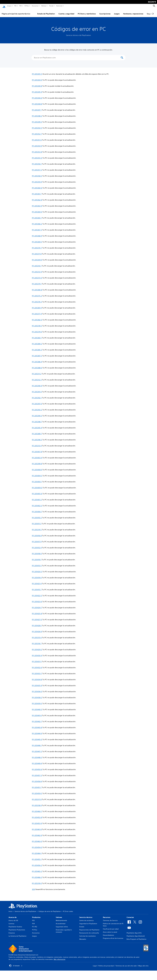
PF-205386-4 (37, 360)
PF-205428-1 (37, 624)
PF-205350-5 (37, 126)
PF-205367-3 (37, 228)
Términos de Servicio (110, 918)
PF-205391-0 (37, 390)
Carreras (11, 922)
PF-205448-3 (37, 755)
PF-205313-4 (37, 444)
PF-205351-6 (37, 138)
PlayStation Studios (15, 925)
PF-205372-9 (37, 270)
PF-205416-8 (37, 534)
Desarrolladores (108, 933)
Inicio (10, 909)
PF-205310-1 (37, 264)
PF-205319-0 (37, 881)
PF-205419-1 (37, 558)
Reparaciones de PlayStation (89, 928)
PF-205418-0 (37, 552)
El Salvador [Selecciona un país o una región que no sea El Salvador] (16, 964)
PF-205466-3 (37, 875)
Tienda (51, 6)
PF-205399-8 (37, 462)
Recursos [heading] (107, 915)
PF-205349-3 (37, 120)
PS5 (15, 6)
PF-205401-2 (37, 498)
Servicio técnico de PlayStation (25, 909)
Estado (82, 925)
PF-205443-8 (37, 725)
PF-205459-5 (37, 791)
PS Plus (27, 6)
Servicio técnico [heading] (86, 915)
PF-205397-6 (37, 402)
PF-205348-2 (37, 114)
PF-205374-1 (37, 282)
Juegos (9, 6)
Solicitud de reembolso (87, 934)
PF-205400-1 (37, 480)
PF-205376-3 (37, 300)
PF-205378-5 (37, 324)
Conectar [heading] (130, 915)
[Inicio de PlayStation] (4, 6)
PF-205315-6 (37, 635)
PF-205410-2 (37, 516)
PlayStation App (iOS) (134, 931)
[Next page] (153, 12)
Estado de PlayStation (46, 12)
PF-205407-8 (37, 450)
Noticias (44, 6)
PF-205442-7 (37, 719)
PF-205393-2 (37, 408)
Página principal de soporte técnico (16, 12)
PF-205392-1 (37, 396)
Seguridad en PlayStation (88, 922)
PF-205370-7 (37, 246)
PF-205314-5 (37, 528)
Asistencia (59, 6)
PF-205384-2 (37, 342)
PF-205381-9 (37, 306)
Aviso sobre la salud (110, 930)
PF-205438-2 (37, 695)
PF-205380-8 (37, 288)
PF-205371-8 (37, 252)
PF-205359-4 (37, 180)
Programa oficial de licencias (113, 936)
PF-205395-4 (37, 426)
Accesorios (35, 6)
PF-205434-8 (37, 677)
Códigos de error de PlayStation (50, 909)
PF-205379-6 (37, 330)
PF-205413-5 (37, 564)
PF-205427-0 (37, 618)
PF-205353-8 (37, 150)
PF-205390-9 (37, 384)
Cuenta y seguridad (66, 12)
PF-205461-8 (37, 827)
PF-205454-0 (37, 845)
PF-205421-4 (37, 582)
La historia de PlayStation (17, 934)
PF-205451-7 (37, 785)
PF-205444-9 (37, 731)
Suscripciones (105, 12)
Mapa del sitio (143, 964)
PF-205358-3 (37, 174)
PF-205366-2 (37, 222)
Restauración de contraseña (89, 931)
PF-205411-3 (37, 522)
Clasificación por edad (111, 927)
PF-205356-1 (37, 162)
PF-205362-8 (37, 198)
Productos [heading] (36, 915)
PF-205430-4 (37, 653)
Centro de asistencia (86, 918)
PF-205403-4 (37, 456)
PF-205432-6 (37, 665)
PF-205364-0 (37, 210)
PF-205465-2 (37, 869)
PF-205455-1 (37, 857)
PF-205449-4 (37, 761)
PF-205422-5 (37, 594)
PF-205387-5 (37, 354)
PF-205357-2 (37, 168)
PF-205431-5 (37, 659)
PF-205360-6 (37, 186)
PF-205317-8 (37, 797)
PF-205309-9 (37, 258)
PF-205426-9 (37, 629)
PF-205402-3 (37, 504)
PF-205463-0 (37, 839)
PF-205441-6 (37, 713)
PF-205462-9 (37, 833)
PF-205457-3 (37, 773)
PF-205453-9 (37, 821)
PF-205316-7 (37, 641)
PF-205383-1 (37, 336)
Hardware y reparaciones (133, 12)
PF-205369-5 (37, 240)
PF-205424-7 (37, 606)
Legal (95, 964)
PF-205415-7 (37, 588)
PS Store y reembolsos (87, 12)
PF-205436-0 (37, 689)
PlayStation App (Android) (136, 934)
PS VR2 (35, 925)
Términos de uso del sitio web (126, 964)
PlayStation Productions (17, 928)
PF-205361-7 (37, 192)
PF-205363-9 (37, 204)
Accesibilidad (61, 922)
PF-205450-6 (37, 767)
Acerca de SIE (13, 918)
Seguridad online (62, 925)
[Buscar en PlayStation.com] (77, 56)
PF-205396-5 (37, 438)
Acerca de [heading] (13, 915)
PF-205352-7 (37, 132)
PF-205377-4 (37, 312)
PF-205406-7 (37, 510)
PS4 (21, 6)
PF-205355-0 (37, 156)
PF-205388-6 (37, 366)
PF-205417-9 (37, 540)
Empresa (12, 931)
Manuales (83, 937)
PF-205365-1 (37, 216)
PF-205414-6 (37, 576)
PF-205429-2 (37, 647)
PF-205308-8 (37, 102)
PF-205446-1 (37, 743)
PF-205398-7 (37, 420)
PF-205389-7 (37, 432)
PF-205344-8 (37, 84)
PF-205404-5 (37, 474)
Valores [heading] (59, 915)
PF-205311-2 (37, 372)
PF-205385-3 (37, 348)
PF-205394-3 (37, 414)
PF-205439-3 (37, 701)
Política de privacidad (106, 964)
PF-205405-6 (37, 492)
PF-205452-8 (37, 815)
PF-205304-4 (37, 78)
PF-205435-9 (37, 683)
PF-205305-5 (37, 72)
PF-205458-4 (37, 779)
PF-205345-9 (37, 90)
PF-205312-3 (37, 378)
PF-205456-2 (37, 863)
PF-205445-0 (37, 737)
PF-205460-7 (37, 809)
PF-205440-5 (37, 707)
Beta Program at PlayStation (136, 937)
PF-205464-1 (37, 851)
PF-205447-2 (37, 749)
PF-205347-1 (37, 108)
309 (33, 887)
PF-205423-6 (37, 600)
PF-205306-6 (37, 96)
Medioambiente (61, 918)
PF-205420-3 (37, 570)
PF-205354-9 (37, 144)
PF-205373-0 (37, 276)
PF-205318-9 (37, 803)
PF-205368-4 (37, 234)
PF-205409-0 (37, 486)
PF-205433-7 (37, 671)
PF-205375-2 (37, 294)
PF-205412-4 (37, 546)
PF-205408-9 (37, 468)
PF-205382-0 (37, 318)
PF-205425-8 (37, 612)
